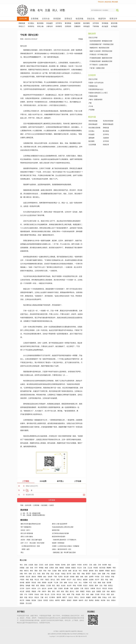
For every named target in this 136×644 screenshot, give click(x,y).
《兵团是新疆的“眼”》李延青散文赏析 (101, 44)
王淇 (102, 577)
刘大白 (71, 583)
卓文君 (22, 591)
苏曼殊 (22, 603)
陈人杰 (47, 594)
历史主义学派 (93, 38)
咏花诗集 (80, 19)
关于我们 (56, 631)
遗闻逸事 (91, 138)
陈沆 (54, 586)
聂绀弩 (59, 597)
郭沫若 (34, 583)
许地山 (105, 597)
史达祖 (63, 586)
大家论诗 (50, 26)
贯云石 (99, 589)
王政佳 (40, 600)
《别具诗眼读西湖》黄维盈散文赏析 (100, 41)
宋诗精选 (105, 23)
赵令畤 (50, 589)
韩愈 (21, 571)
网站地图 (115, 2)
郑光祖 (110, 589)
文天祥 (22, 589)
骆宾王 (113, 571)
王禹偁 (51, 568)
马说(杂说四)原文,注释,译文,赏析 (63, 527)
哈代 (46, 597)
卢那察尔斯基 (93, 96)
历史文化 (91, 19)
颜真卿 (101, 571)
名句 (40, 10)
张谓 (58, 591)
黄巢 (21, 597)
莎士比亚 (29, 603)
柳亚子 (65, 597)
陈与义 (53, 580)
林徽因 (88, 597)
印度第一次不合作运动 (96, 83)
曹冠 (67, 591)
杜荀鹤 (22, 577)
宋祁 (42, 580)
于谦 (55, 577)
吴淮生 (52, 600)
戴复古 (113, 591)
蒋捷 (32, 580)
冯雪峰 (85, 583)
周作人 (76, 597)
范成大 (94, 574)
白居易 (31, 565)
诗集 (33, 10)
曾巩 (38, 586)
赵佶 (113, 594)
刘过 (74, 580)
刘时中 (44, 591)
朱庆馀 (103, 600)
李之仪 (37, 580)
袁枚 (82, 577)
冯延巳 (47, 580)
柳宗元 (26, 571)
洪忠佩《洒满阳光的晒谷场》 (36, 515)
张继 (30, 574)
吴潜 (104, 591)
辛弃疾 (79, 565)
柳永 (32, 571)
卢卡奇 (91, 106)
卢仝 (26, 594)
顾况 (58, 586)
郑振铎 (75, 600)
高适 (52, 574)
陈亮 (58, 580)
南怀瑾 (57, 600)
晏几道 (75, 571)
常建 (105, 586)
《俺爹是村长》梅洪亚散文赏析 (99, 48)
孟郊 (68, 565)
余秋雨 (94, 597)
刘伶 (88, 594)
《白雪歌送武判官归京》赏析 (30, 546)
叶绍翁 (97, 577)
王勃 (91, 565)
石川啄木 (52, 597)
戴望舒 (28, 583)
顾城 (99, 583)
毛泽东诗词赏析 (108, 121)
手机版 (81, 39)
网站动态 (80, 631)
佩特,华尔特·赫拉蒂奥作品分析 (31, 524)
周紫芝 (82, 591)
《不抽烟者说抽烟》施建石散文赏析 (100, 58)
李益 (107, 580)
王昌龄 (54, 571)
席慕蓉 (44, 583)
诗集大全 (69, 634)
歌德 (104, 583)
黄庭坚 (74, 568)
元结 (101, 586)
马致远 (63, 574)
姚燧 (92, 594)
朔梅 (99, 597)
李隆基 (107, 571)
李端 (74, 586)
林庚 (68, 594)
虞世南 (91, 571)
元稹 (27, 568)
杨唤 (65, 583)
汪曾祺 (60, 589)
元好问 (28, 589)
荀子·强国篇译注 (26, 527)
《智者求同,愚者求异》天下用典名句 (64, 540)
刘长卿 (104, 565)
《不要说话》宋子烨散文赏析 (98, 55)
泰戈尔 (31, 597)
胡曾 (74, 574)
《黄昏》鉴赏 (25, 549)
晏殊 (57, 568)
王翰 (85, 568)
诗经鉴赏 (86, 26)
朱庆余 (34, 589)
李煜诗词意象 (93, 121)
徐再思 (28, 591)
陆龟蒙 (28, 586)
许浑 (36, 568)
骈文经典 (114, 23)
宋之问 (79, 568)
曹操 (36, 571)
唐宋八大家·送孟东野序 (60, 524)
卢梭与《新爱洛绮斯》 (96, 100)
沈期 (21, 594)
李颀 (113, 577)
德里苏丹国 (56, 530)
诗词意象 (64, 634)
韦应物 (57, 565)
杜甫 (46, 565)
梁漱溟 (69, 600)
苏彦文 (87, 589)
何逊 (26, 597)
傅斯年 (63, 600)
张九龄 (57, 574)
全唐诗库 (53, 634)
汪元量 (49, 586)
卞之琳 (56, 583)
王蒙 (42, 597)
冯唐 (71, 589)
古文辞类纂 (92, 145)
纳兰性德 (102, 568)
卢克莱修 (91, 110)
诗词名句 (75, 634)
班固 (108, 594)
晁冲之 (72, 591)
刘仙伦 (37, 594)
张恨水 (113, 600)
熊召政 (34, 600)
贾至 (102, 580)
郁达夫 (37, 597)
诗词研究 (59, 26)
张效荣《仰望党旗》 (59, 543)
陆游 (36, 565)
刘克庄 (85, 586)
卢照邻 (22, 580)
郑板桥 (113, 574)
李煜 (114, 568)
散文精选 (40, 23)
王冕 (82, 589)
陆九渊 (66, 577)
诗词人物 (40, 26)
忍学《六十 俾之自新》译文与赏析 (33, 543)
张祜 (108, 600)
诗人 (55, 10)
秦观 (70, 571)
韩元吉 (59, 594)
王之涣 (90, 568)
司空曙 (79, 586)
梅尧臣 (62, 568)
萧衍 (54, 591)
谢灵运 (110, 586)
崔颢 (95, 565)
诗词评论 (31, 26)
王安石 (41, 565)
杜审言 (85, 565)
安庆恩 (46, 600)
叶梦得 (31, 594)
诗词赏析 (57, 19)
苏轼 (26, 565)
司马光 (103, 594)
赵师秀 (91, 577)
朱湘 (39, 583)
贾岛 (96, 571)
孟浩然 (51, 565)
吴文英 (28, 577)
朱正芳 (22, 600)
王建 (55, 589)
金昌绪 (91, 580)
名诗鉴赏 (114, 26)
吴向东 (82, 597)
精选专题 (108, 2)
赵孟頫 (76, 589)
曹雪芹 (88, 574)
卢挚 (39, 591)
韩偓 (33, 586)
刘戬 (21, 574)
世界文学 (113, 19)
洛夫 (76, 583)
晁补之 (79, 580)
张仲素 (22, 583)
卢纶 (108, 574)
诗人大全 (23, 560)
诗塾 (62, 10)
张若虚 (107, 577)
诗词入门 (22, 26)
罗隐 (48, 574)
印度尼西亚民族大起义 (96, 89)
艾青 (61, 583)
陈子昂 (69, 574)
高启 (86, 600)
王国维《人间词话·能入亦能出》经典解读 (66, 546)
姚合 (45, 577)
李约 (26, 574)
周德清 (34, 591)
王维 (99, 565)
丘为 (39, 589)
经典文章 (106, 145)
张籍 (111, 580)
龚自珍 (34, 577)
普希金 (22, 586)
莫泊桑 (66, 589)
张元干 (69, 580)
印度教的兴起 (93, 86)
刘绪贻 (28, 600)
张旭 (42, 594)
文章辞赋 (35, 19)
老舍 (114, 597)
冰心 (80, 583)
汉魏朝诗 (77, 26)
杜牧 (32, 568)
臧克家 (85, 580)
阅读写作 (102, 19)
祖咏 (86, 577)
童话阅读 (68, 23)
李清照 (96, 568)
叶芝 (91, 583)
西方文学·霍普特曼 (27, 533)
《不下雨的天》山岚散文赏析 (98, 65)
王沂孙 (53, 594)
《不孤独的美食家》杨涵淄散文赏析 (100, 61)
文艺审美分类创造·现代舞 (60, 533)
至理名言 (68, 19)
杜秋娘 (72, 577)
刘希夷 (93, 589)
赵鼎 (93, 591)
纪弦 (95, 583)
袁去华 (69, 586)
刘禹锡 (22, 568)
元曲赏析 (77, 23)
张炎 (108, 591)
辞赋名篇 (22, 23)
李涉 (83, 594)
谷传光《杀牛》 (26, 530)
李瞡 (27, 580)
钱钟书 (81, 600)
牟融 (83, 574)
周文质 (105, 589)
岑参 (49, 571)
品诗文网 (23, 19)
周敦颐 (40, 577)
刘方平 (97, 580)
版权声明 (74, 631)
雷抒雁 (109, 583)
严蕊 (73, 594)
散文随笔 (86, 23)
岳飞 (35, 574)
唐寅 (43, 574)
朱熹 (39, 574)
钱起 (110, 565)
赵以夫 (44, 589)
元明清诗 (68, 26)
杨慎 (77, 577)
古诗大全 (46, 19)
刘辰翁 (91, 586)
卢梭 (90, 103)
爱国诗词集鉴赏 (108, 124)
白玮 (110, 597)
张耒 (77, 591)
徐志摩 (50, 583)
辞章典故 (80, 634)
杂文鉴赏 (105, 26)
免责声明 (62, 631)
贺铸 (99, 574)
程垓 (62, 591)
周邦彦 (85, 571)
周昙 (79, 574)
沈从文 (71, 597)
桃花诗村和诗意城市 (59, 537)
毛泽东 (60, 577)
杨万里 (65, 571)
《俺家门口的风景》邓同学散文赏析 (100, 51)
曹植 (59, 571)
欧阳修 (68, 568)
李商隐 (41, 568)
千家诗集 (96, 26)
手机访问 (101, 2)
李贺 (45, 571)
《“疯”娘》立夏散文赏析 (97, 68)
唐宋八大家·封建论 (27, 537)
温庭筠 (74, 565)
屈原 (40, 571)
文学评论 (59, 23)
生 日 (21, 495)
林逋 (46, 568)
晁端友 (43, 586)
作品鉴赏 (50, 23)
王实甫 (97, 594)
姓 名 (21, 486)
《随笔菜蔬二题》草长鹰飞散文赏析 (64, 552)
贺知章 (50, 577)
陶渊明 (109, 568)
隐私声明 (68, 631)
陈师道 (91, 600)
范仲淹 (63, 565)
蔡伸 (96, 586)
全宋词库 (59, 634)
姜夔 (104, 574)
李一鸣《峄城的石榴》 (34, 513)
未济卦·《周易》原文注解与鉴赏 (31, 540)
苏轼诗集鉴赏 (93, 124)
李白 (21, 565)
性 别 (21, 490)
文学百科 (96, 23)
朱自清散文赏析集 (94, 128)
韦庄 (80, 571)
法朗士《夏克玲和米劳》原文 (62, 549)
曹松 (49, 591)
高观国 (99, 591)
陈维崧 (97, 600)
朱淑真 (78, 594)
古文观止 (31, 23)
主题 (47, 10)
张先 (64, 594)
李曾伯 (88, 591)
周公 (22, 552)
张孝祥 (63, 580)
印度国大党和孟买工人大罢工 (98, 93)
